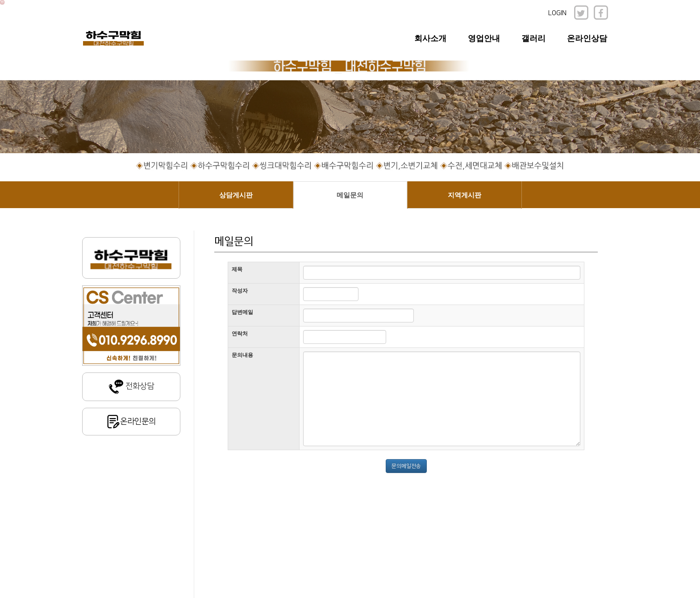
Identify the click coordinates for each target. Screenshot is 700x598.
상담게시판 (236, 195)
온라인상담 (587, 38)
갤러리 (533, 38)
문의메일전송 (406, 466)
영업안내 (484, 38)
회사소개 (430, 38)
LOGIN (557, 13)
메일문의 (350, 195)
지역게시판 (465, 195)
